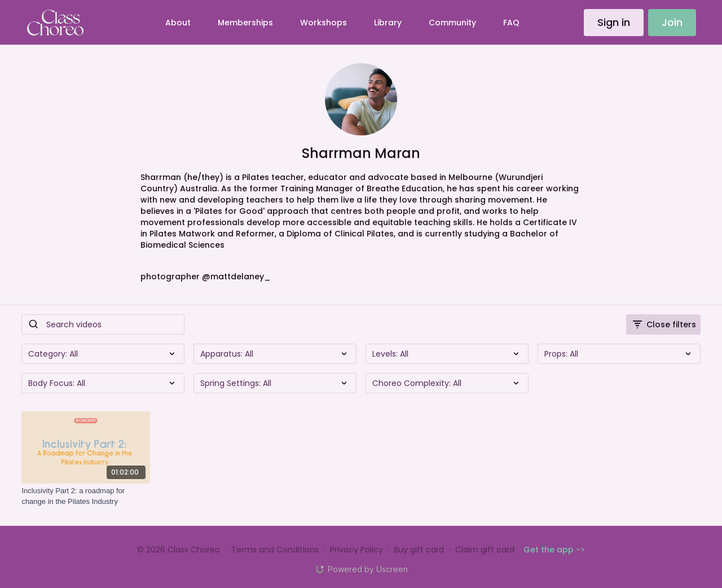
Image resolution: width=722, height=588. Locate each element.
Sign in (614, 22)
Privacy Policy (356, 550)
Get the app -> (554, 550)
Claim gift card (485, 550)
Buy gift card (419, 550)
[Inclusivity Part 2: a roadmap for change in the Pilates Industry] (86, 496)
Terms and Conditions (275, 550)
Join (672, 22)
